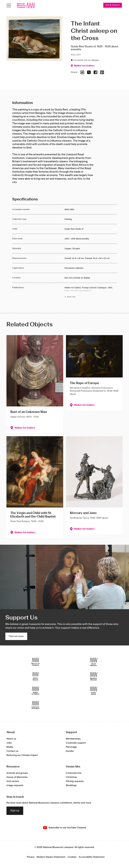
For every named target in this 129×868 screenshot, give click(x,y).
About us (11, 739)
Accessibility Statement (92, 857)
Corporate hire (74, 773)
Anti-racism (13, 781)
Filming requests (75, 781)
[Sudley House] (94, 691)
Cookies (72, 857)
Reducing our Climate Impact (22, 755)
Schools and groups (17, 773)
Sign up (15, 811)
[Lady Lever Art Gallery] (36, 705)
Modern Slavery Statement (51, 857)
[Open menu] (9, 6)
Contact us (12, 751)
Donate (70, 751)
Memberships (73, 739)
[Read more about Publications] (91, 293)
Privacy (31, 857)
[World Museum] (94, 662)
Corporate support (76, 743)
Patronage (71, 747)
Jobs (9, 743)
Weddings (71, 786)
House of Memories (17, 777)
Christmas (71, 777)
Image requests (15, 786)
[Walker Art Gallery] (36, 691)
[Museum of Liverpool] (36, 662)
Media (10, 747)
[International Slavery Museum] (36, 676)
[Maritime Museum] (94, 676)
